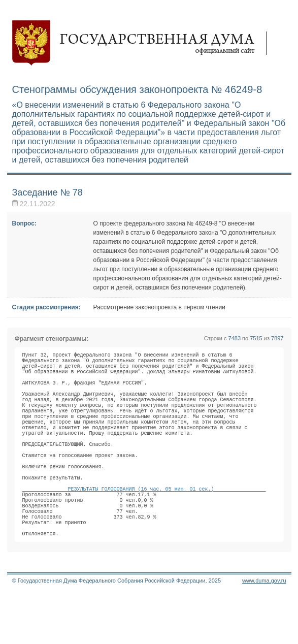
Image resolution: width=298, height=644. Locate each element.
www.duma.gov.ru (264, 631)
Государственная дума (144, 43)
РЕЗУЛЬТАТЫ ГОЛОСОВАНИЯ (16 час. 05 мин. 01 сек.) (144, 527)
